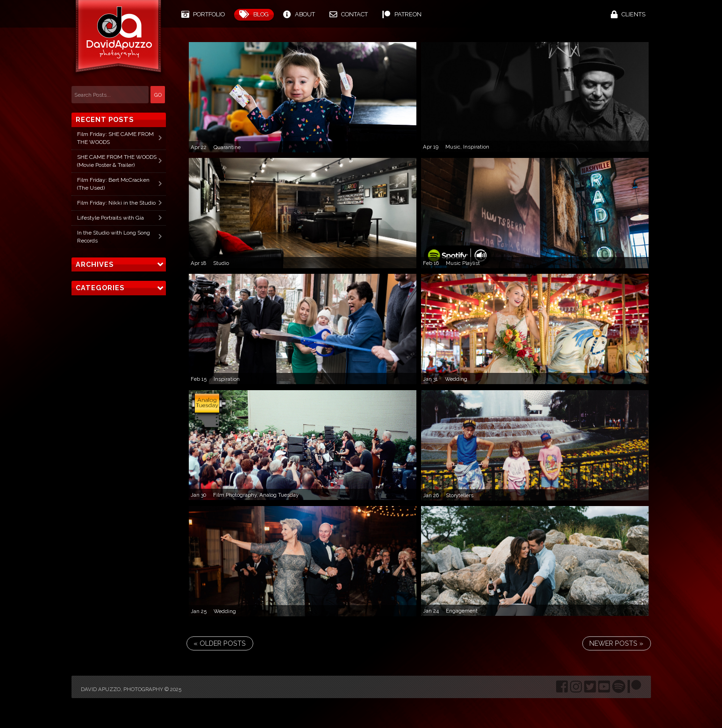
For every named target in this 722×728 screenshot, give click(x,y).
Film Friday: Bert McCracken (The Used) (113, 184)
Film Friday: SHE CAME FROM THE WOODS (115, 138)
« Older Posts (220, 643)
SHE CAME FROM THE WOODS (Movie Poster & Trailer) (117, 161)
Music (453, 147)
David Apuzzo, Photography (122, 689)
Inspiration (476, 147)
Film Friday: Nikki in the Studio (116, 203)
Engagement (462, 611)
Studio (221, 263)
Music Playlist (463, 263)
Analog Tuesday (279, 495)
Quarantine (227, 147)
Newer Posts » (616, 643)
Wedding (456, 379)
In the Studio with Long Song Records (114, 237)
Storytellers (460, 495)
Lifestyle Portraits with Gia (111, 218)
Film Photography (235, 495)
